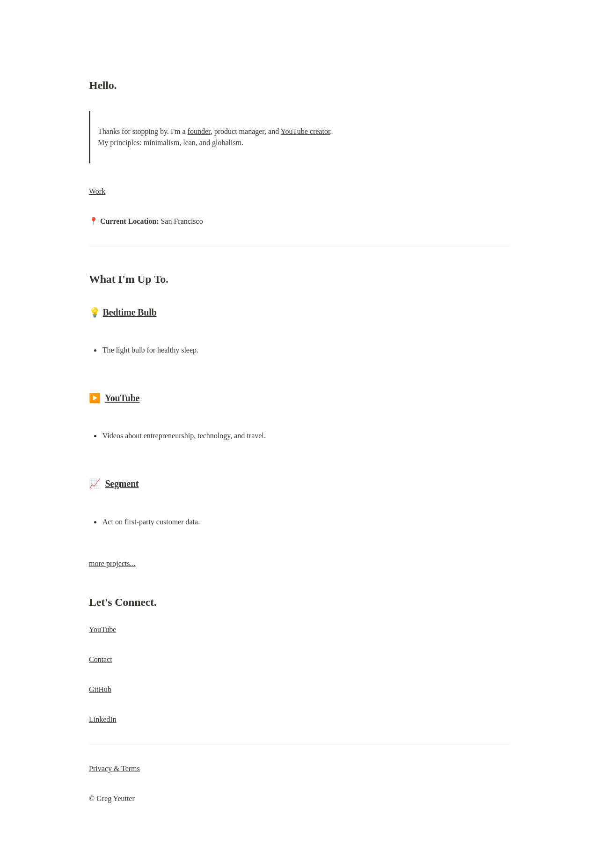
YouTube (122, 398)
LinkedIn (103, 719)
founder (199, 131)
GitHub (100, 689)
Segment (122, 484)
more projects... (112, 563)
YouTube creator (306, 131)
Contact (101, 659)
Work (97, 191)
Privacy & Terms (114, 769)
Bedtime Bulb (130, 312)
